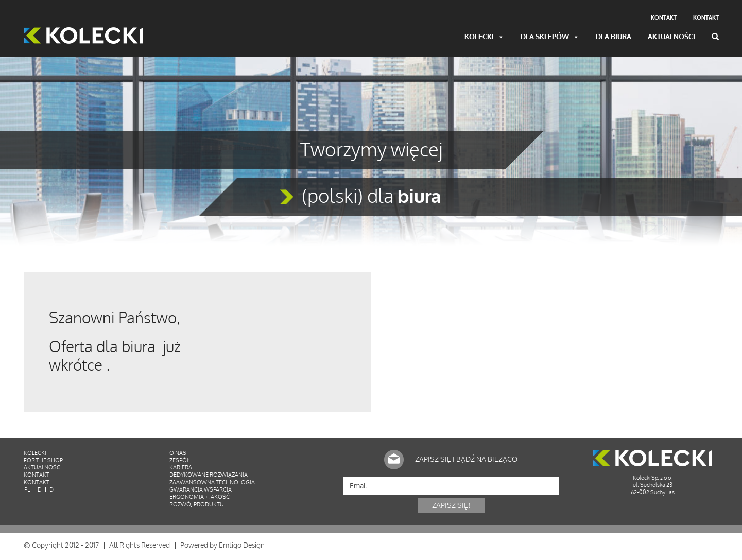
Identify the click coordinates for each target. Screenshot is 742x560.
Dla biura (614, 37)
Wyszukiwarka (715, 37)
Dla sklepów (550, 37)
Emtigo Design (242, 547)
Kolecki (484, 37)
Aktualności (671, 37)
